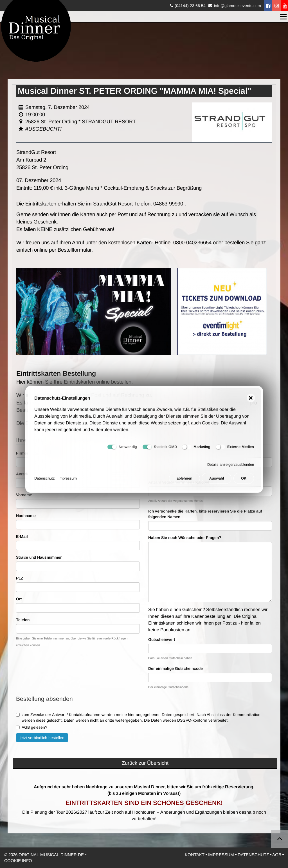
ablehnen (184, 483)
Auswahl (217, 483)
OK (244, 483)
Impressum (68, 483)
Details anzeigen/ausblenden (231, 468)
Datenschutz (45, 483)
